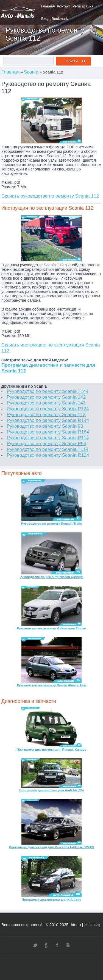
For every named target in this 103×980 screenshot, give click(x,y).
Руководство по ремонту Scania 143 (46, 403)
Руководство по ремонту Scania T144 (48, 391)
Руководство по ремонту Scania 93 (45, 426)
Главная (48, 6)
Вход (45, 19)
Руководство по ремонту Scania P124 (48, 409)
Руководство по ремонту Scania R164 (48, 432)
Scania (31, 72)
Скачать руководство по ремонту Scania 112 (50, 196)
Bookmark (60, 19)
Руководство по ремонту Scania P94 (46, 443)
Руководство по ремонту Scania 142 (46, 397)
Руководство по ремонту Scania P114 (48, 438)
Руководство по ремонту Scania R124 (48, 455)
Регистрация (83, 6)
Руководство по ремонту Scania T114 (48, 449)
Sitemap (93, 924)
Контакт (64, 6)
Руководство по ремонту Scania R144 (48, 420)
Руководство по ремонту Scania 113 (46, 414)
